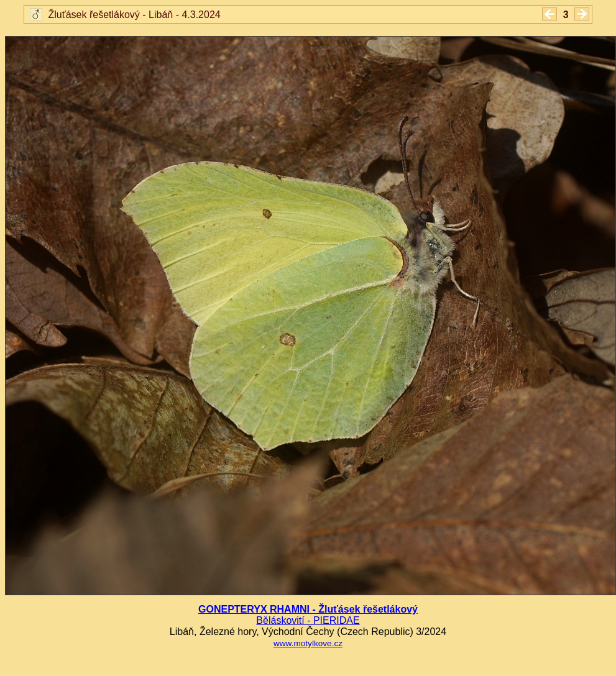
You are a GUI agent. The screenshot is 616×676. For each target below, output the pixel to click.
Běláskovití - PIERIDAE (308, 620)
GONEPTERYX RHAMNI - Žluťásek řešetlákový (308, 609)
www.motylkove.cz (308, 643)
